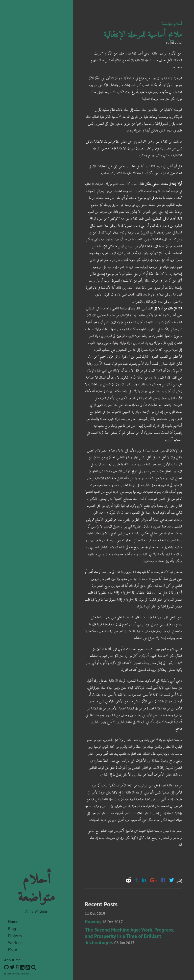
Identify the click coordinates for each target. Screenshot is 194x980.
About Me (12, 960)
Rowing (104, 921)
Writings (15, 943)
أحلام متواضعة (172, 24)
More (13, 949)
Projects (15, 936)
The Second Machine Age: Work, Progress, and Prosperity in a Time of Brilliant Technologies (129, 936)
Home (13, 921)
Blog (12, 929)
